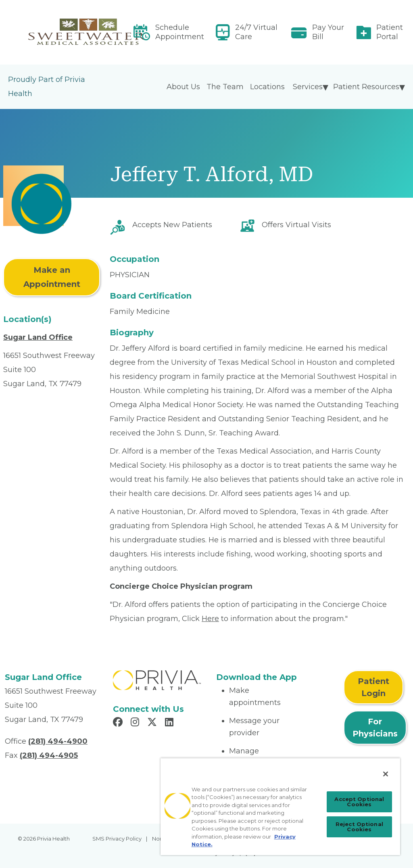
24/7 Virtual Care (256, 32)
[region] (280, 806)
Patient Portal (390, 32)
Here (210, 619)
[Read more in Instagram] (136, 723)
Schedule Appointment (180, 32)
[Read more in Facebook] (119, 723)
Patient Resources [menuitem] (366, 87)
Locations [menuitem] (267, 87)
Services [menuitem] (308, 87)
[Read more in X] (153, 723)
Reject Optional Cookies (359, 827)
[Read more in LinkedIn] (170, 723)
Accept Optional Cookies (359, 802)
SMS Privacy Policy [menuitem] (117, 839)
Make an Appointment (52, 277)
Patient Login (373, 687)
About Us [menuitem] (183, 87)
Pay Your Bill (328, 32)
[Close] (386, 774)
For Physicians (375, 728)
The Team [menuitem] (225, 87)
